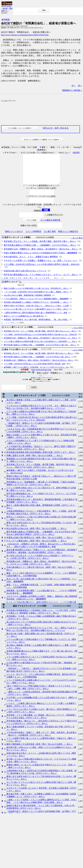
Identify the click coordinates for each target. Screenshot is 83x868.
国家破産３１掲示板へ (72, 90)
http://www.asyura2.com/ (41, 376)
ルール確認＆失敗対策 (50, 226)
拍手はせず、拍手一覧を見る (56, 128)
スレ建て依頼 (50, 237)
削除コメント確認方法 (68, 237)
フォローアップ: (8, 101)
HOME (9, 6)
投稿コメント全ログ (14, 237)
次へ (74, 86)
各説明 (76, 153)
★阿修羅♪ (6, 19)
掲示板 (5, 8)
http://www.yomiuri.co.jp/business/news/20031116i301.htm (25, 35)
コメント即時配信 (33, 237)
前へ (80, 86)
